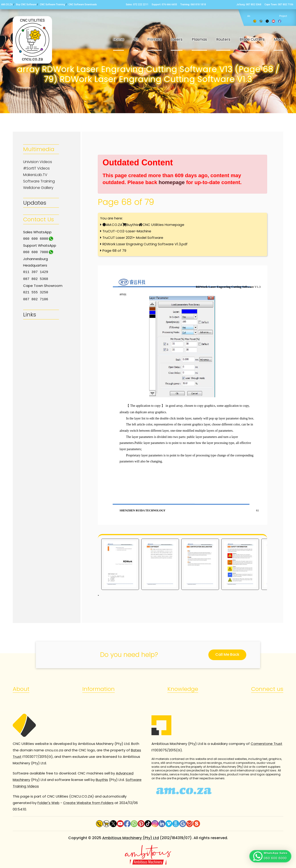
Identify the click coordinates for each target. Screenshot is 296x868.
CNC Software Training (52, 5)
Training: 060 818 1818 (193, 5)
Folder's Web (48, 803)
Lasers (177, 39)
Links (30, 313)
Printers (154, 39)
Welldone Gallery (38, 188)
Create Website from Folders (88, 803)
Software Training (39, 181)
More (279, 39)
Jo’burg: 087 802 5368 (249, 5)
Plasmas (199, 39)
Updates (35, 203)
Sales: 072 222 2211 (137, 5)
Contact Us (39, 219)
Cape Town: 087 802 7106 (279, 5)
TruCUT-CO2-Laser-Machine (127, 231)
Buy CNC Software (26, 5)
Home (119, 39)
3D (136, 39)
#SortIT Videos (36, 168)
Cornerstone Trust (267, 744)
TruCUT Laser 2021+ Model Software (133, 238)
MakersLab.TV (35, 175)
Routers (223, 39)
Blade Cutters (252, 39)
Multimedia (39, 149)
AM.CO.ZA (7, 5)
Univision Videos (38, 162)
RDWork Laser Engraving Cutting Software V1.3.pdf (145, 244)
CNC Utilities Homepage (163, 225)
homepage (172, 182)
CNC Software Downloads (83, 5)
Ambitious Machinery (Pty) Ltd (131, 838)
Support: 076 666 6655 (164, 5)
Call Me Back (227, 654)
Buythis (132, 225)
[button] (270, 856)
